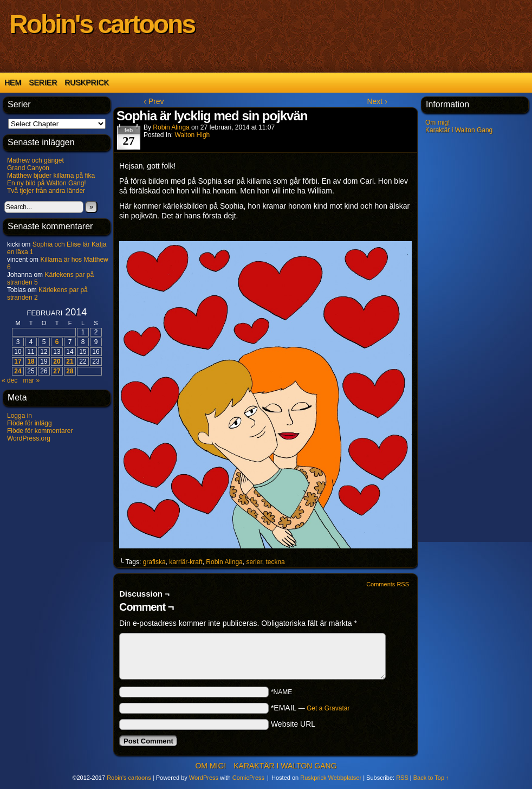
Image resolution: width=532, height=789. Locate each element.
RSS (402, 778)
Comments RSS (388, 584)
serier (254, 562)
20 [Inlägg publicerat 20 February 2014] (57, 361)
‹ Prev (154, 101)
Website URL (293, 724)
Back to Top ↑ (431, 778)
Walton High (192, 135)
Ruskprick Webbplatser (331, 778)
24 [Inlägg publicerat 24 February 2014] (18, 371)
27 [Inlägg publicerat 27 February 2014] (57, 371)
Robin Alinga (171, 127)
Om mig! (437, 122)
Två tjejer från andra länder (46, 191)
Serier (43, 82)
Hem (13, 82)
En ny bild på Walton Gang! (47, 183)
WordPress (204, 778)
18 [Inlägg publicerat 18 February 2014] (31, 361)
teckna (275, 562)
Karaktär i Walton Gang (459, 130)
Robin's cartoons (102, 24)
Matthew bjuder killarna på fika (51, 176)
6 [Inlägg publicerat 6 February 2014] (57, 342)
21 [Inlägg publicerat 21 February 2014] (70, 361)
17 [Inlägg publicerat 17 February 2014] (18, 361)
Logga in (20, 416)
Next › (377, 101)
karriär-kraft (186, 562)
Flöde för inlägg (30, 423)
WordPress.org (29, 438)
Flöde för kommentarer (40, 431)
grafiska (154, 562)
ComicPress (248, 778)
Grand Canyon (28, 168)
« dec (9, 380)
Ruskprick (87, 82)
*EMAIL (310, 708)
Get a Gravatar (328, 708)
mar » (31, 380)
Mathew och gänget (35, 160)
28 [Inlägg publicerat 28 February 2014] (70, 371)
